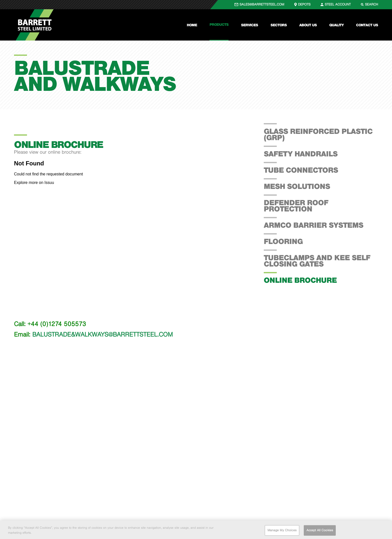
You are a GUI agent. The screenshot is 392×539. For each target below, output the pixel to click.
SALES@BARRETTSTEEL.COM (262, 4)
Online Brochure (300, 280)
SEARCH (371, 4)
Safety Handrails (301, 154)
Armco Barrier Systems (313, 225)
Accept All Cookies (320, 532)
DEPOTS (304, 4)
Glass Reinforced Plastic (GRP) (318, 134)
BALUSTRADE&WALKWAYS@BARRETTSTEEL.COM (102, 334)
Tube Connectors (301, 170)
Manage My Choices (282, 532)
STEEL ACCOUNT (338, 4)
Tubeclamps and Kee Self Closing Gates (317, 261)
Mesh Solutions (297, 186)
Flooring (283, 241)
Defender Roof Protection (296, 206)
